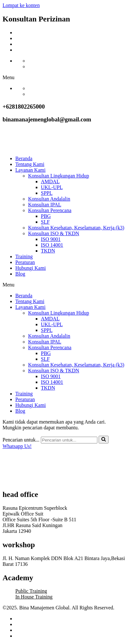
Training (24, 256)
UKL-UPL (52, 187)
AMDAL (50, 182)
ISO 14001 (52, 245)
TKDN (48, 251)
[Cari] (69, 440)
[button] (64, 78)
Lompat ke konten (21, 5)
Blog (20, 274)
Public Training (31, 591)
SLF (45, 222)
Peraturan (25, 262)
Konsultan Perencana (50, 210)
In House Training (34, 597)
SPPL (47, 193)
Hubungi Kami (31, 268)
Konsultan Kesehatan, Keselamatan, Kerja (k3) (76, 228)
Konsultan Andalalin (49, 199)
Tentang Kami (30, 164)
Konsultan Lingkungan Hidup (59, 176)
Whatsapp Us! (17, 446)
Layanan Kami (30, 170)
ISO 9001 (51, 239)
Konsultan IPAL (45, 205)
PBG (46, 216)
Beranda (24, 158)
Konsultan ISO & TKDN (54, 233)
